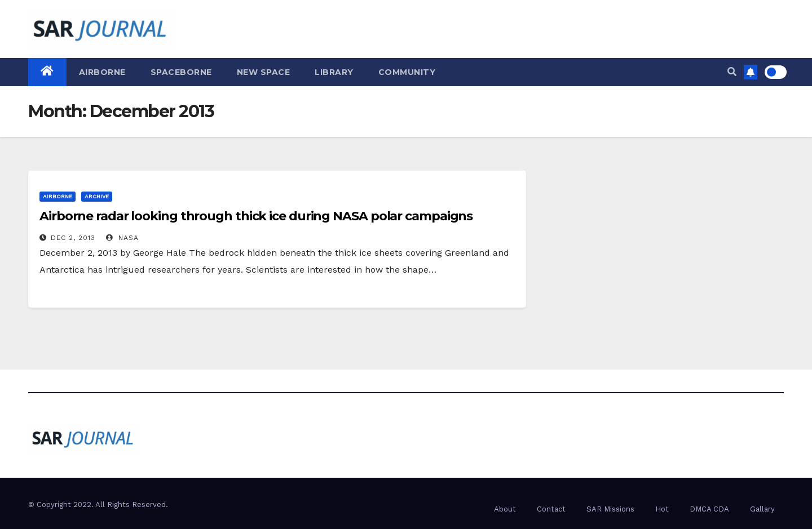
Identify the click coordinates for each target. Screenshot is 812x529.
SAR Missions (610, 509)
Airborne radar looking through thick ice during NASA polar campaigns (256, 216)
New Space (264, 72)
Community (407, 72)
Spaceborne (181, 72)
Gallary (762, 509)
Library (334, 72)
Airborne (102, 72)
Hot (662, 509)
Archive (97, 196)
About (505, 509)
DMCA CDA (709, 509)
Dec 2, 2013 (73, 238)
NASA (122, 238)
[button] (732, 72)
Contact (551, 509)
